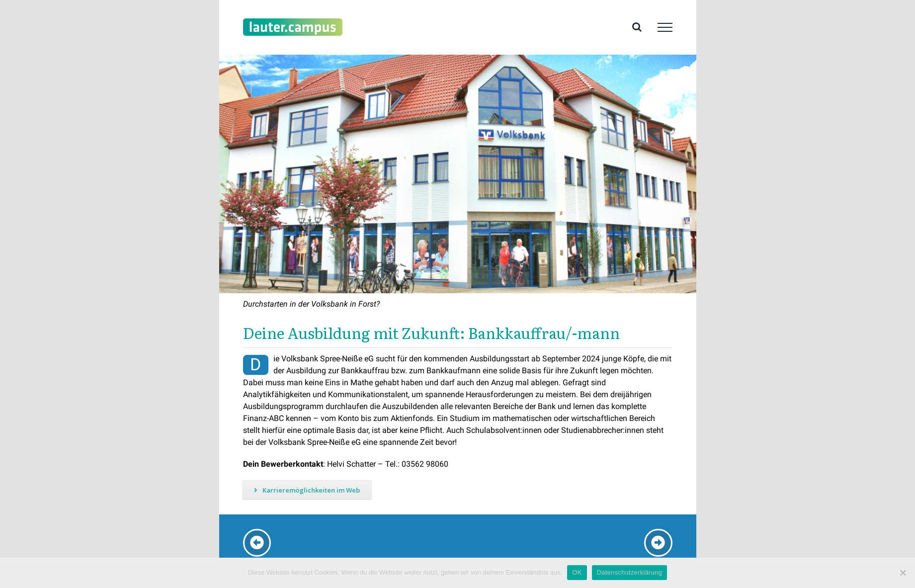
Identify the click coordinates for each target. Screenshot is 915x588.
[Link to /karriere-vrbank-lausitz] (257, 543)
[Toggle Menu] (665, 27)
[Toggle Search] (637, 27)
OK (577, 572)
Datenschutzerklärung (629, 572)
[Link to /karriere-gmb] (658, 543)
